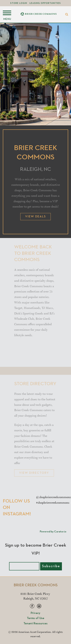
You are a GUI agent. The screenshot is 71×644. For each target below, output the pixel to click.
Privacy (35, 613)
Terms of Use (36, 618)
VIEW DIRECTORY (34, 473)
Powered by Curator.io (53, 532)
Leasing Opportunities (45, 3)
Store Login (19, 3)
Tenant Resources (35, 624)
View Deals (35, 217)
